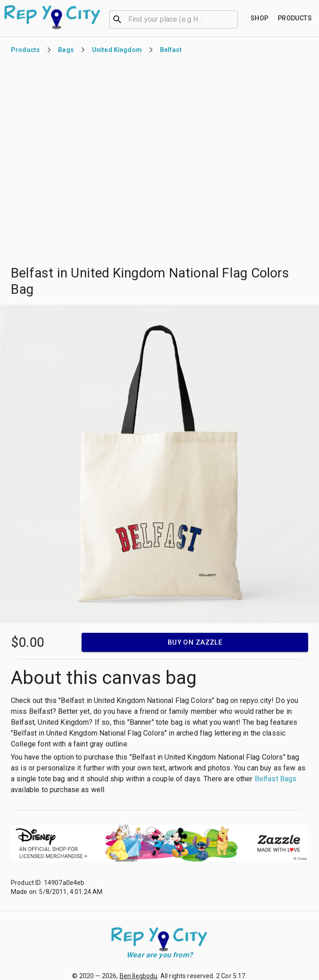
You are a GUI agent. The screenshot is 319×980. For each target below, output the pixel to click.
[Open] (234, 19)
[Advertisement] (100, 160)
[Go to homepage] (53, 17)
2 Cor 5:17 (231, 976)
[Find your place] (260, 18)
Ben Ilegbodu (139, 976)
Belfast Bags (276, 779)
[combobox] (174, 19)
